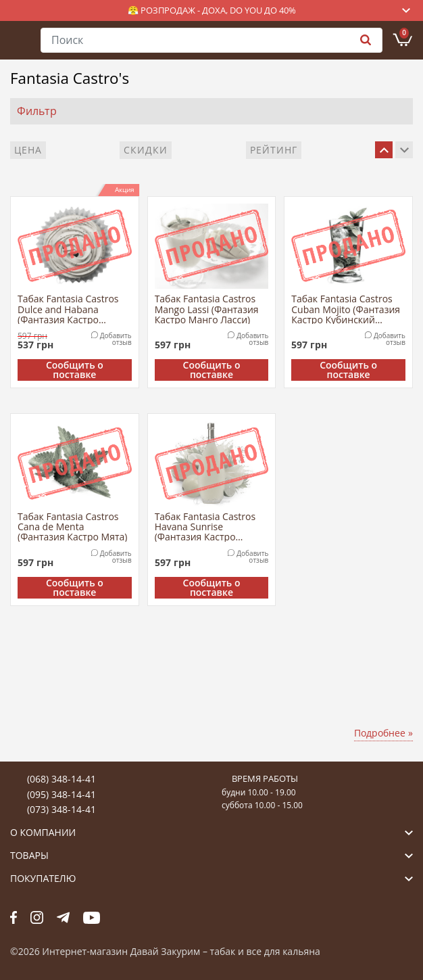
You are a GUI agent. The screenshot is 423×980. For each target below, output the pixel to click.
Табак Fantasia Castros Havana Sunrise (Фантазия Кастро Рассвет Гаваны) (205, 527)
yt (92, 917)
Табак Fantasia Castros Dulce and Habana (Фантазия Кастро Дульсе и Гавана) (68, 309)
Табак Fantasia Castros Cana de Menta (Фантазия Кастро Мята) (72, 527)
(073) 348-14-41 (61, 809)
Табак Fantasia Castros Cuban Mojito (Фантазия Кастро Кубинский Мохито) (346, 309)
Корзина (404, 33)
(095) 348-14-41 (61, 794)
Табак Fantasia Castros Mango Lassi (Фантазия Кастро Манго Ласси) (207, 309)
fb (14, 917)
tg (63, 917)
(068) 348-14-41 (61, 779)
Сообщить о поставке (75, 370)
